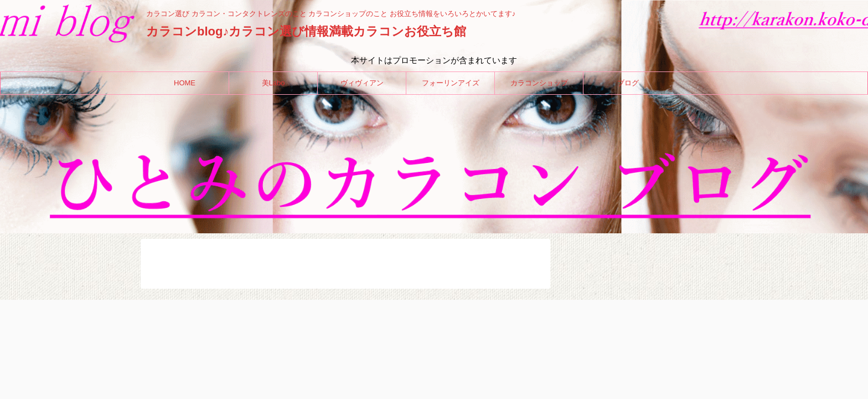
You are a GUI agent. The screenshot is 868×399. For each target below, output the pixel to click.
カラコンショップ (539, 83)
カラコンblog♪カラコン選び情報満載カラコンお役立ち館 (306, 31)
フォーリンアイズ (451, 83)
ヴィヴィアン (362, 83)
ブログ (628, 83)
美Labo (273, 83)
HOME (185, 83)
